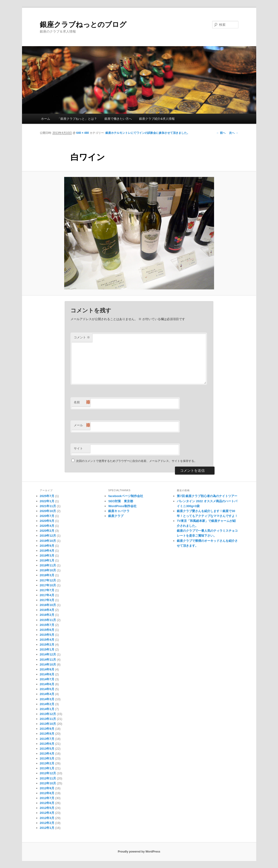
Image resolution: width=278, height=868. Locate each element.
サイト (78, 448)
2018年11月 (48, 565)
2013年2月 (47, 763)
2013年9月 (47, 729)
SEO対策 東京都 (120, 501)
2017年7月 (47, 590)
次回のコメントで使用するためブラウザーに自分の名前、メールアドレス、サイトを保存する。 (137, 461)
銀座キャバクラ (119, 511)
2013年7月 (47, 739)
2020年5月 (47, 521)
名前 (82, 402)
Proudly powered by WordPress (139, 852)
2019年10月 (48, 541)
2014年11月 (48, 660)
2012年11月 (48, 778)
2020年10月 (48, 511)
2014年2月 (47, 704)
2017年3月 (47, 600)
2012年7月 (47, 798)
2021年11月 (48, 506)
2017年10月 (48, 585)
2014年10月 (48, 664)
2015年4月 (47, 640)
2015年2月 (47, 645)
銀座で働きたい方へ (118, 119)
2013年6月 (47, 744)
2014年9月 (47, 669)
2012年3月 (47, 818)
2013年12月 (48, 714)
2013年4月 (47, 754)
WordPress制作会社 (122, 506)
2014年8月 (47, 674)
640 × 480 (83, 133)
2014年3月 (47, 699)
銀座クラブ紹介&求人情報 (157, 119)
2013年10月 (48, 724)
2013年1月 (47, 768)
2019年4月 (47, 551)
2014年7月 (47, 679)
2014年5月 (47, 689)
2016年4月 (47, 610)
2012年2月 (47, 823)
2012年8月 (47, 793)
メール (82, 425)
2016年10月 (48, 605)
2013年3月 (47, 758)
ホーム (46, 119)
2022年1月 (47, 501)
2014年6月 (47, 684)
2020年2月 (47, 531)
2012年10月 (48, 783)
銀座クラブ (116, 516)
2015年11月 (48, 620)
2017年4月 (47, 595)
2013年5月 (47, 749)
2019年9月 (47, 546)
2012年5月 (47, 808)
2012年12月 (48, 773)
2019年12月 (48, 536)
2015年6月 (47, 630)
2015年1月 (47, 649)
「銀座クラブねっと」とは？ (77, 119)
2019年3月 (47, 556)
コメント (82, 337)
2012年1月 (47, 828)
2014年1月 (47, 709)
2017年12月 (48, 580)
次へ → (234, 133)
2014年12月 (48, 654)
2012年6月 (47, 803)
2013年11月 (48, 719)
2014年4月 (47, 694)
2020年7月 (47, 516)
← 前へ (221, 133)
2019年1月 (47, 560)
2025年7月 (47, 496)
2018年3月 (47, 575)
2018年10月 (48, 570)
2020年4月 (47, 526)
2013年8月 (47, 734)
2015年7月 (47, 625)
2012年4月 (47, 813)
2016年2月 (47, 615)
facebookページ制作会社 (126, 496)
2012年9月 (47, 788)
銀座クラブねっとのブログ (83, 24)
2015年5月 (47, 635)
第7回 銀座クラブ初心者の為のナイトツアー (207, 496)
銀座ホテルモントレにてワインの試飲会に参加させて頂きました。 (148, 133)
